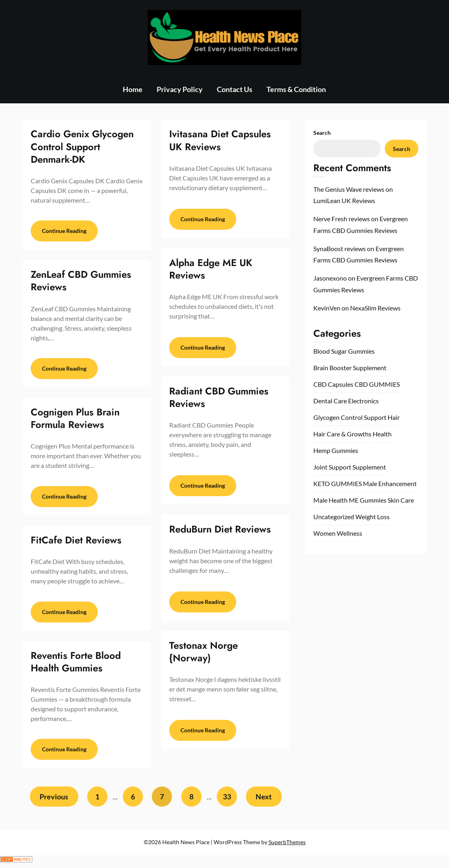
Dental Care (330, 401)
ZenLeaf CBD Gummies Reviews (81, 281)
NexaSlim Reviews (375, 308)
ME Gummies (368, 500)
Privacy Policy (180, 89)
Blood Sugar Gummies (344, 351)
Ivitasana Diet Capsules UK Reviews (220, 140)
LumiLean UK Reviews (344, 200)
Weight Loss (372, 517)
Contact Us (235, 89)
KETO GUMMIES (338, 483)
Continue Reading (64, 232)
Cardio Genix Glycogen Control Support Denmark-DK (82, 146)
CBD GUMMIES (377, 384)
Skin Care (401, 500)
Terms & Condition (296, 89)
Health (382, 434)
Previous (53, 800)
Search (322, 133)
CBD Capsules (333, 384)
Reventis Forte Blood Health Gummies (76, 664)
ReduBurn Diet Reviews (220, 529)
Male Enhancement (390, 483)
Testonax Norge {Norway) (204, 652)
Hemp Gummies (336, 450)
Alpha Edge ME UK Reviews (211, 269)
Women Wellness (338, 533)
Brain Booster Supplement (350, 368)
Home (133, 89)
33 (227, 800)
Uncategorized (334, 517)
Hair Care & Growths (342, 434)
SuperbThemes (287, 845)
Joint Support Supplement (350, 467)
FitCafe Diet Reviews (76, 542)
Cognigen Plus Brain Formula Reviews (75, 419)
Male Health (330, 500)
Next (264, 800)
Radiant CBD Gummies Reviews (219, 397)
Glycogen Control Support (350, 417)
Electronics (363, 401)
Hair (394, 417)
